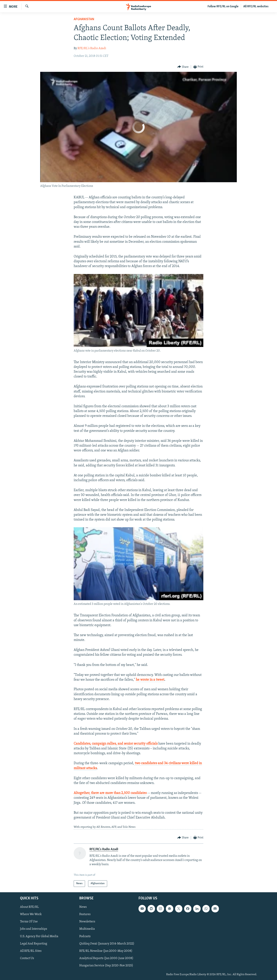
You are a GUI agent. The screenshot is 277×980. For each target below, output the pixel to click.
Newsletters (87, 922)
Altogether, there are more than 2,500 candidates (110, 793)
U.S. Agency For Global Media (39, 936)
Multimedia (87, 929)
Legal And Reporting (34, 944)
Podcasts (85, 936)
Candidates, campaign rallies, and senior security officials (116, 744)
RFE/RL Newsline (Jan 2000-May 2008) (106, 951)
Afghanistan (84, 19)
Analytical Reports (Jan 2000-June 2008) (106, 958)
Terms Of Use (29, 922)
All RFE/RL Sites (31, 951)
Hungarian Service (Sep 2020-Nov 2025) (106, 966)
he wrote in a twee (149, 680)
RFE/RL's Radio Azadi (92, 48)
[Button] (183, 67)
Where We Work (31, 915)
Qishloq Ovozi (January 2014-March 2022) (107, 944)
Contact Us (27, 958)
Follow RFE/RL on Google (223, 7)
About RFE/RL (29, 907)
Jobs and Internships (34, 929)
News (83, 907)
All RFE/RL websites (256, 7)
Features (85, 915)
